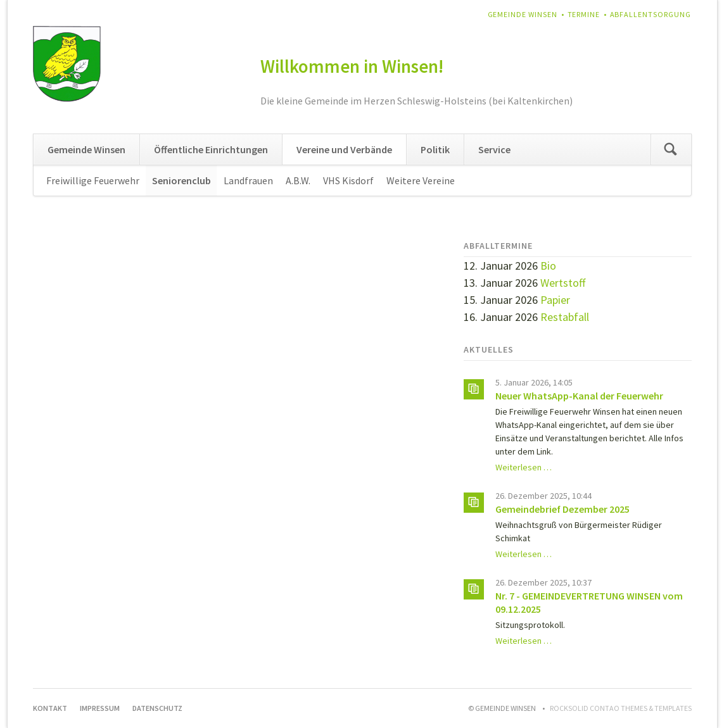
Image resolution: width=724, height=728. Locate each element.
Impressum (100, 708)
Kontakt (50, 708)
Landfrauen (248, 180)
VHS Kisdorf (348, 180)
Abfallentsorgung (651, 14)
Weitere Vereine (421, 180)
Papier (555, 300)
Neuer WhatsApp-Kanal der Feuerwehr (579, 396)
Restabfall (565, 317)
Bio (548, 266)
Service (494, 149)
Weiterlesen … (524, 467)
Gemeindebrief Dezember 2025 (562, 509)
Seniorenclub (181, 180)
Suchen (671, 149)
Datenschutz (157, 708)
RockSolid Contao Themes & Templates (621, 708)
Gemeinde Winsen (523, 14)
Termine (584, 14)
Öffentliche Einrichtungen (211, 149)
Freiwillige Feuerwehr (93, 180)
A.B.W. (298, 180)
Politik (435, 149)
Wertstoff (563, 283)
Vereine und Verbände (344, 149)
